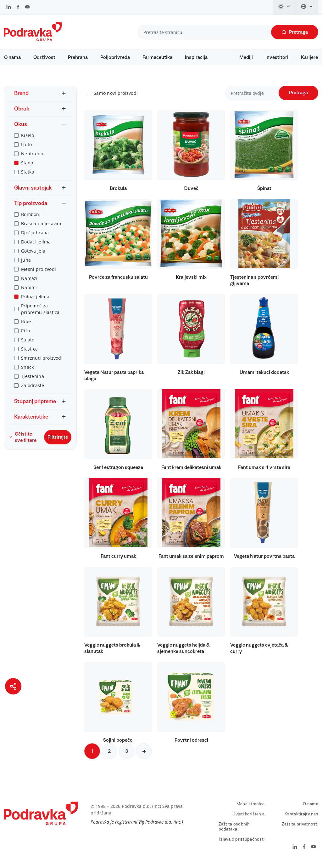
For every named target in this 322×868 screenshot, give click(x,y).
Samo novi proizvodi (116, 96)
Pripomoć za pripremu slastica (40, 312)
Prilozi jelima (35, 300)
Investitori (277, 57)
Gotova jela (33, 254)
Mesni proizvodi (39, 272)
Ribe (26, 325)
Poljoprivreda (115, 57)
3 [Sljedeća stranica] (127, 754)
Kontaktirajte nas (301, 817)
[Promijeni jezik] (307, 7)
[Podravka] (33, 39)
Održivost (44, 57)
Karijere (309, 57)
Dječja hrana (35, 236)
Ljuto (26, 148)
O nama (12, 57)
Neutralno (32, 157)
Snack (27, 370)
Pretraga (295, 32)
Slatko (28, 175)
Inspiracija (196, 57)
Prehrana (78, 57)
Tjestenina (33, 379)
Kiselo (28, 138)
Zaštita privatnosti (300, 827)
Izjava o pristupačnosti (242, 842)
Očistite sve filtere (23, 440)
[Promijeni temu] (285, 7)
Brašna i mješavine (42, 227)
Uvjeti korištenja (249, 817)
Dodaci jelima (36, 245)
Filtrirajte (58, 440)
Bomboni (31, 217)
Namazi (29, 281)
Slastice (29, 352)
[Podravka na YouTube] (27, 8)
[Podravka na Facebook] (18, 8)
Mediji (246, 57)
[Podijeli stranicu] (13, 686)
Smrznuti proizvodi (42, 361)
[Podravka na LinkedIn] (9, 8)
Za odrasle (33, 388)
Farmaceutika (157, 57)
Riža (26, 334)
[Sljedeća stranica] (144, 754)
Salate (28, 343)
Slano (27, 166)
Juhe (26, 263)
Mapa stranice (251, 807)
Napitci (29, 291)
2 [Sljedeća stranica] (109, 754)
